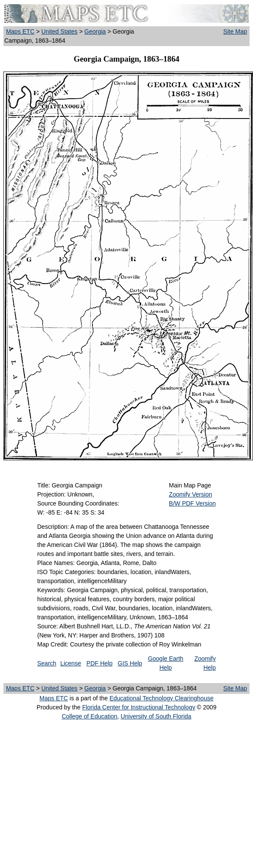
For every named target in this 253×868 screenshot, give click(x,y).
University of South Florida (156, 716)
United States (59, 31)
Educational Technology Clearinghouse (161, 698)
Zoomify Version (191, 494)
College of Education (89, 716)
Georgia (95, 31)
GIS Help (130, 663)
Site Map (235, 31)
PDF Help (100, 663)
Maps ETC (20, 31)
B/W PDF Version (193, 503)
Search (47, 663)
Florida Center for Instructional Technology (139, 707)
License (71, 663)
